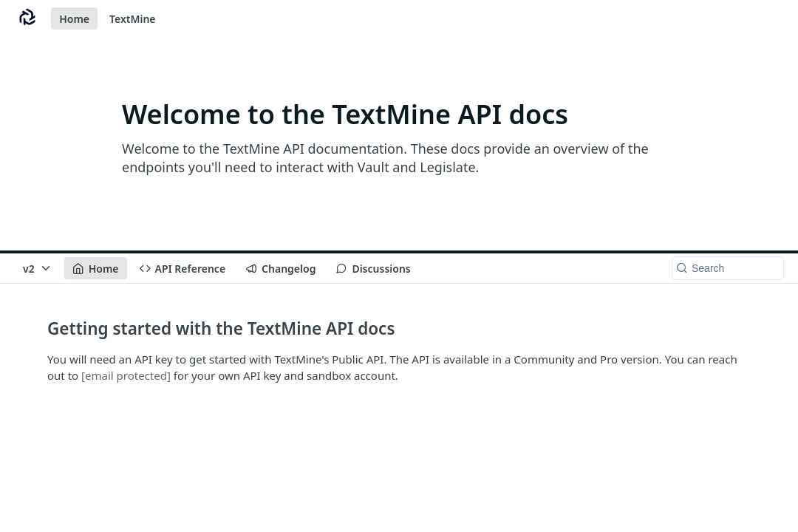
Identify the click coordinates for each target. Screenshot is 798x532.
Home (74, 19)
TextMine (133, 19)
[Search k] (728, 268)
